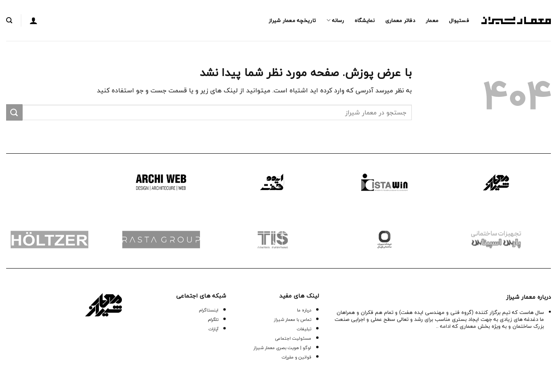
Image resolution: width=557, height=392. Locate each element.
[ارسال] (14, 112)
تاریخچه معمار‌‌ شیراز (292, 20)
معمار (432, 20)
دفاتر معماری (400, 20)
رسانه (335, 20)
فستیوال (459, 20)
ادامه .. (443, 326)
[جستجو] (9, 20)
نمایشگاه (365, 20)
